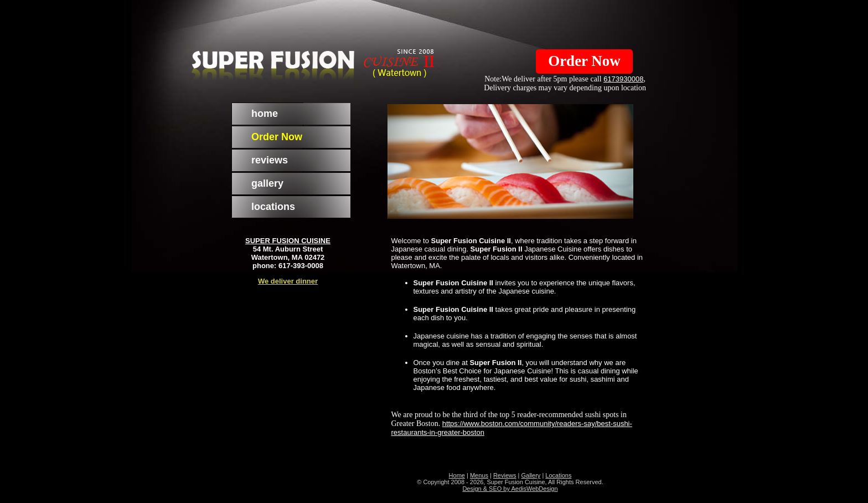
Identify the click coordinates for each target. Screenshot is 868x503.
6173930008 (623, 79)
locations (273, 207)
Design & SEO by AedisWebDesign (510, 489)
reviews (270, 160)
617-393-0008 (301, 266)
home (265, 114)
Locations (558, 475)
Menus (479, 475)
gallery (267, 183)
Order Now (584, 61)
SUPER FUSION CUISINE (288, 241)
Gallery (531, 475)
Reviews (505, 475)
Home (457, 475)
